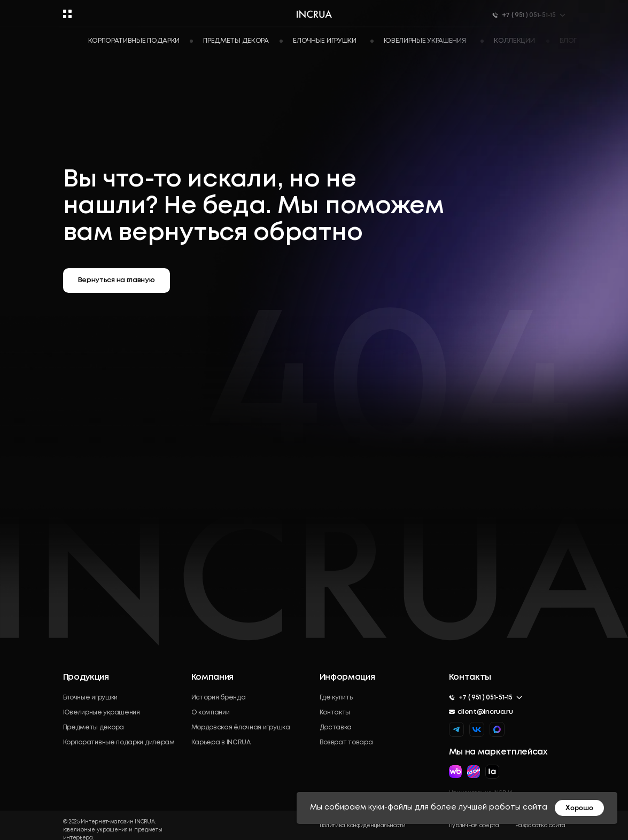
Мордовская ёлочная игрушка (241, 728)
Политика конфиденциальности (363, 826)
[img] (497, 729)
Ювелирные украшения (102, 713)
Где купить (336, 698)
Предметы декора (94, 728)
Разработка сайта (540, 826)
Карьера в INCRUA (221, 742)
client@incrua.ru (485, 712)
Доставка (336, 728)
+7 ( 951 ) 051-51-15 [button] (486, 698)
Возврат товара (346, 742)
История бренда (219, 698)
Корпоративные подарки (134, 41)
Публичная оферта (474, 826)
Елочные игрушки (91, 698)
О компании (211, 713)
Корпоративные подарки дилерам (119, 742)
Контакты (335, 713)
